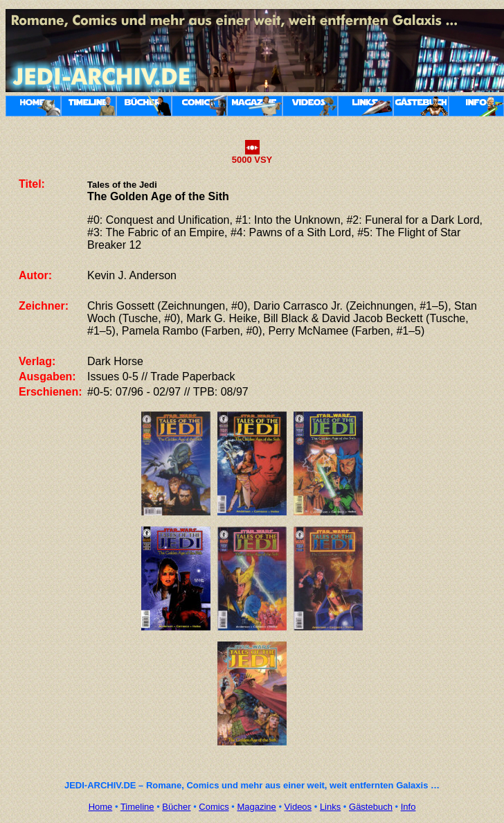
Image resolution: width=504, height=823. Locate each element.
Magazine (256, 807)
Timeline (137, 807)
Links (330, 807)
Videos (298, 807)
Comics (214, 807)
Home (101, 807)
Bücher (176, 807)
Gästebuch (371, 807)
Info (408, 807)
